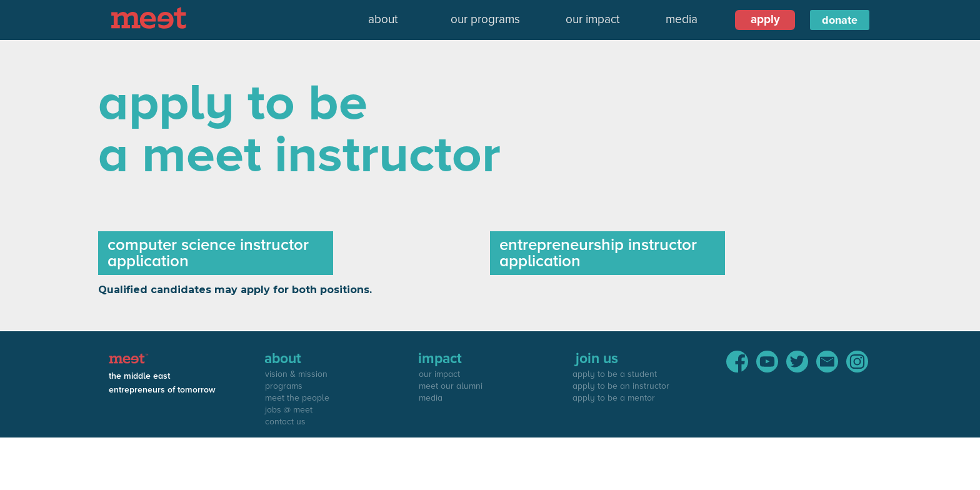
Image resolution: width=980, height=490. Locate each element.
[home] (152, 18)
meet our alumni (451, 386)
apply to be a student (615, 374)
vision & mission (296, 374)
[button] (383, 20)
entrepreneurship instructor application (598, 253)
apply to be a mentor (614, 398)
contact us (285, 422)
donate (840, 20)
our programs (485, 20)
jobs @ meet (289, 410)
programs (284, 386)
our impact (593, 20)
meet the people (297, 398)
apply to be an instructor (621, 386)
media (682, 20)
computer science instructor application (208, 253)
